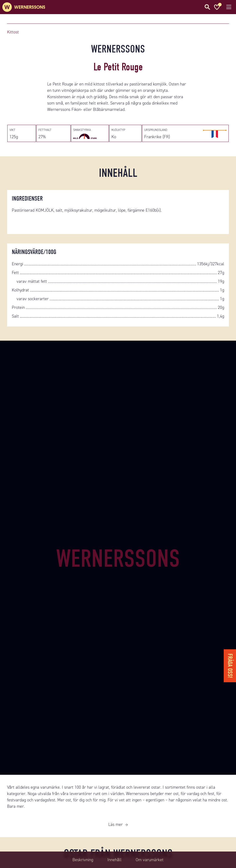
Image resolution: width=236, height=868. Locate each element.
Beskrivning (83, 860)
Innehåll (114, 860)
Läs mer (116, 824)
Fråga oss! (230, 666)
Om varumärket (150, 860)
